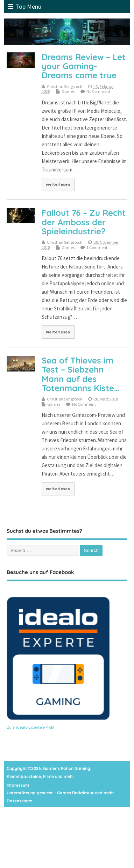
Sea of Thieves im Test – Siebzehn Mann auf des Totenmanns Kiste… (80, 374)
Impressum (18, 785)
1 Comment (97, 247)
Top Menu (24, 6)
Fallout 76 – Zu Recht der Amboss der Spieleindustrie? (84, 222)
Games (68, 91)
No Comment (98, 91)
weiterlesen (58, 184)
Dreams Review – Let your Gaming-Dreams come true (84, 66)
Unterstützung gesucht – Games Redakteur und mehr (60, 793)
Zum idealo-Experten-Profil (30, 727)
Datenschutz (19, 801)
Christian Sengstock (65, 86)
